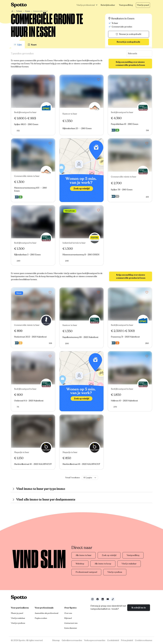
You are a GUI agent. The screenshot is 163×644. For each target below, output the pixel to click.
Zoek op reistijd (109, 555)
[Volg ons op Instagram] (92, 599)
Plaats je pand (17, 613)
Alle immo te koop (103, 564)
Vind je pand (143, 5)
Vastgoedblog (126, 5)
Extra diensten (71, 628)
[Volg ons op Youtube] (108, 599)
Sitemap (56, 640)
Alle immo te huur (84, 555)
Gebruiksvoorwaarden (72, 640)
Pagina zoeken (41, 618)
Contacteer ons (71, 623)
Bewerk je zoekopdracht (128, 42)
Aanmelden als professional (46, 613)
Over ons (68, 613)
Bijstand (68, 618)
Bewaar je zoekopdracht (129, 34)
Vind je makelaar (129, 564)
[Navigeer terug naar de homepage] (19, 5)
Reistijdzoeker (108, 5)
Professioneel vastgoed (86, 572)
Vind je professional (86, 5)
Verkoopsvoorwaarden (95, 640)
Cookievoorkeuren (144, 640)
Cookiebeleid (113, 640)
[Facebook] (98, 599)
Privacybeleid (127, 640)
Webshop (80, 564)
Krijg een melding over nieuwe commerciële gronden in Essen (130, 64)
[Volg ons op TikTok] (113, 599)
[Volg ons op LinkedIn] (103, 599)
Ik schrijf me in (139, 608)
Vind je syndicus (115, 572)
